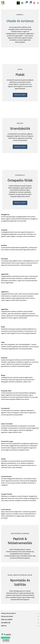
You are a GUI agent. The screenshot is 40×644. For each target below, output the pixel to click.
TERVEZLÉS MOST (8, 163)
